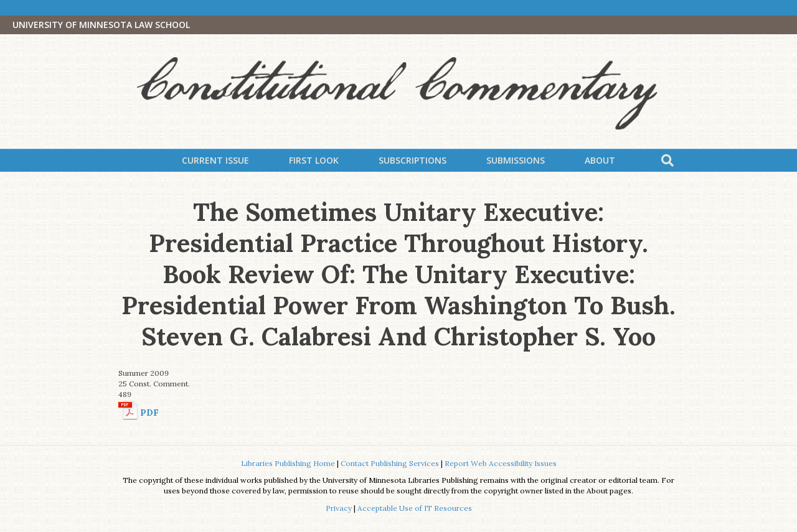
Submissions (516, 160)
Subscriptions (413, 160)
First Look (314, 160)
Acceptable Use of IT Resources (415, 508)
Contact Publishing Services (390, 463)
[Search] (667, 161)
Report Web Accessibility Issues (501, 463)
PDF (149, 413)
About (600, 160)
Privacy (339, 508)
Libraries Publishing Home (288, 463)
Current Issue (215, 160)
